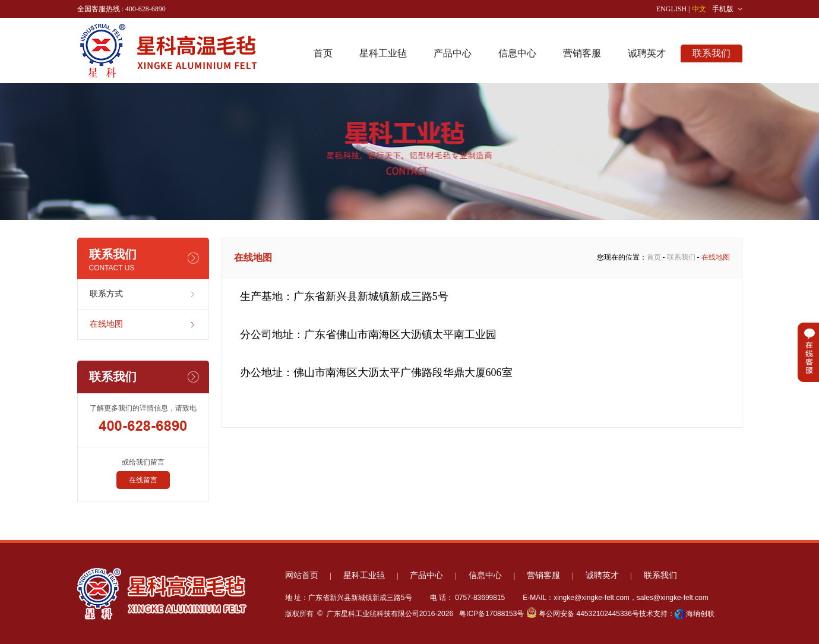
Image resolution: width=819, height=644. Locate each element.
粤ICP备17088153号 (491, 614)
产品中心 (453, 53)
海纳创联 (700, 614)
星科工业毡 (383, 53)
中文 (699, 9)
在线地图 (106, 324)
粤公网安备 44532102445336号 (583, 614)
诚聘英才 (647, 53)
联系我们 (712, 53)
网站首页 (302, 575)
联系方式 (106, 294)
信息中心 (517, 53)
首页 (323, 53)
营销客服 (582, 53)
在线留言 (143, 480)
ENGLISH (671, 9)
